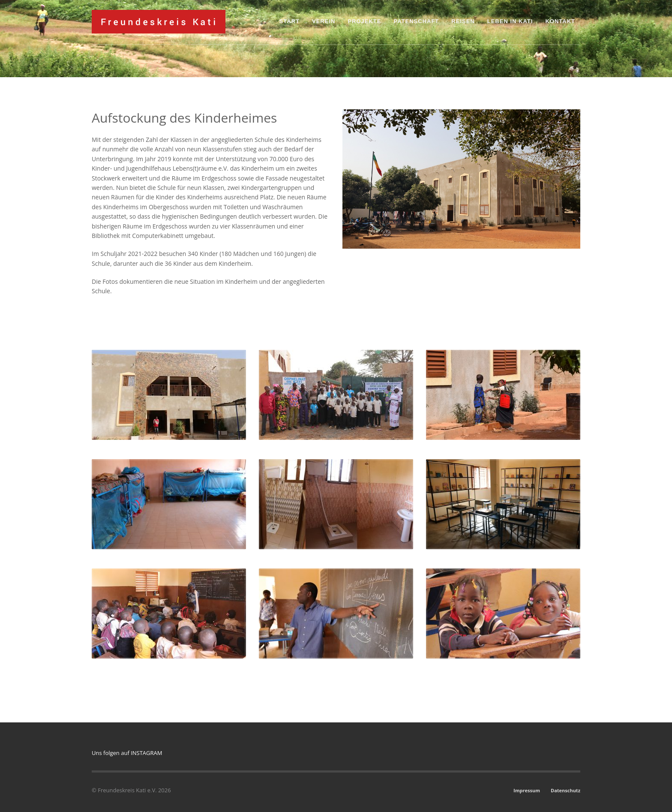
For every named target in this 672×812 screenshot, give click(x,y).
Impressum (527, 790)
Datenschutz (565, 790)
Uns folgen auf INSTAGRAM (127, 753)
